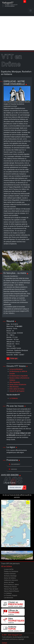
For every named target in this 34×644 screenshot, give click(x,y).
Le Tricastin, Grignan (11, 595)
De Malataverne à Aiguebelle (19, 376)
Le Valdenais (14, 398)
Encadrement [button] (15, 464)
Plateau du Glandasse (11, 571)
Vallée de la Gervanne (11, 580)
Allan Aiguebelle (15, 382)
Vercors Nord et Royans (11, 591)
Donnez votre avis (15, 487)
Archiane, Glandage (10, 576)
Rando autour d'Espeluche (18, 384)
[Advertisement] (17, 33)
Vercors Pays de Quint (11, 589)
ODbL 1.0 (28, 546)
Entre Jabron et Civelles (17, 389)
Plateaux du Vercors (10, 587)
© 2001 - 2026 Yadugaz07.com (12, 635)
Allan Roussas (14, 387)
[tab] (19, 464)
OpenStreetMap (15, 546)
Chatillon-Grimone (10, 574)
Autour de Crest (9, 582)
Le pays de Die (9, 569)
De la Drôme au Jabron (11, 585)
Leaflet (7, 546)
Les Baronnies (9, 598)
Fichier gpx (12, 359)
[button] (4, 503)
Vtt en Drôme (6, 566)
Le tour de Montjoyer (16, 369)
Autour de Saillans (10, 578)
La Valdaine (8, 593)
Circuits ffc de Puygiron (17, 391)
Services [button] (13, 469)
